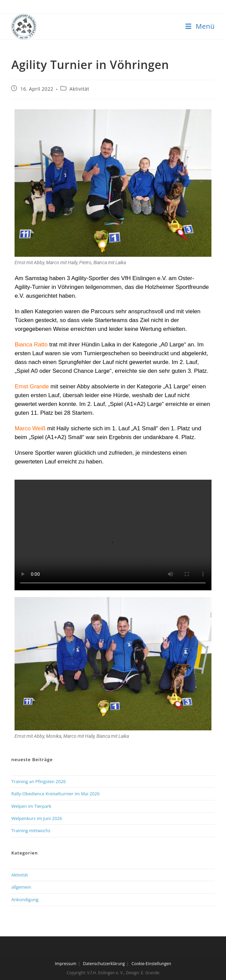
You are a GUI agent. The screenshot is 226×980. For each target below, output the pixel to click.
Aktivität (79, 89)
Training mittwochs (31, 830)
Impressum (65, 964)
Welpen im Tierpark (31, 806)
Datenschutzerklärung (104, 964)
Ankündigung (25, 899)
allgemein (21, 887)
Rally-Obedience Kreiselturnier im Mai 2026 (55, 794)
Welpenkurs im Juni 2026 (37, 818)
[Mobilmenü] (200, 26)
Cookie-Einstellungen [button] (151, 964)
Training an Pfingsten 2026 (38, 781)
